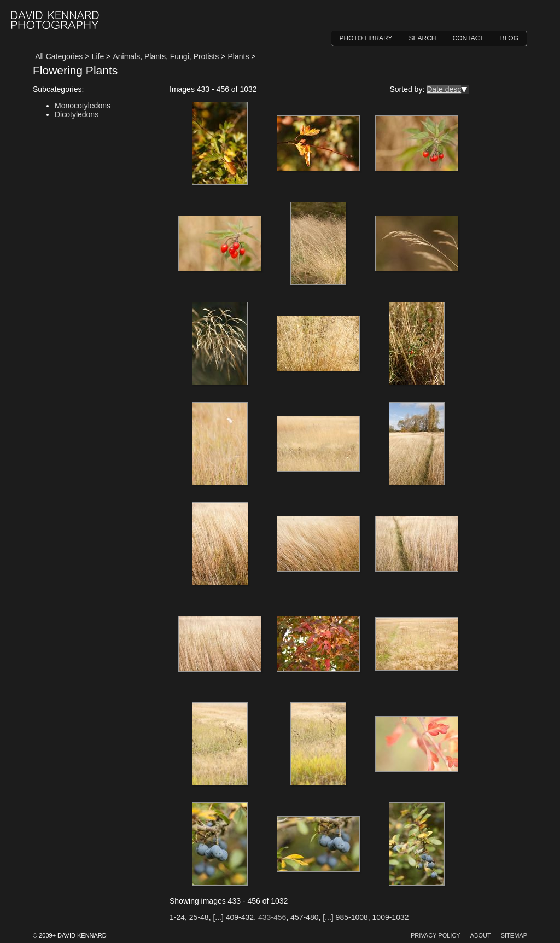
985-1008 (352, 917)
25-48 (199, 917)
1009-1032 (391, 917)
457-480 (304, 917)
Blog (509, 38)
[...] (218, 917)
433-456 (272, 917)
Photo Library (366, 38)
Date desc (444, 89)
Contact (468, 38)
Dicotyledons (77, 114)
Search (423, 38)
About (481, 935)
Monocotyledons (83, 106)
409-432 (240, 917)
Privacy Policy (436, 935)
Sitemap (514, 935)
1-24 (177, 917)
